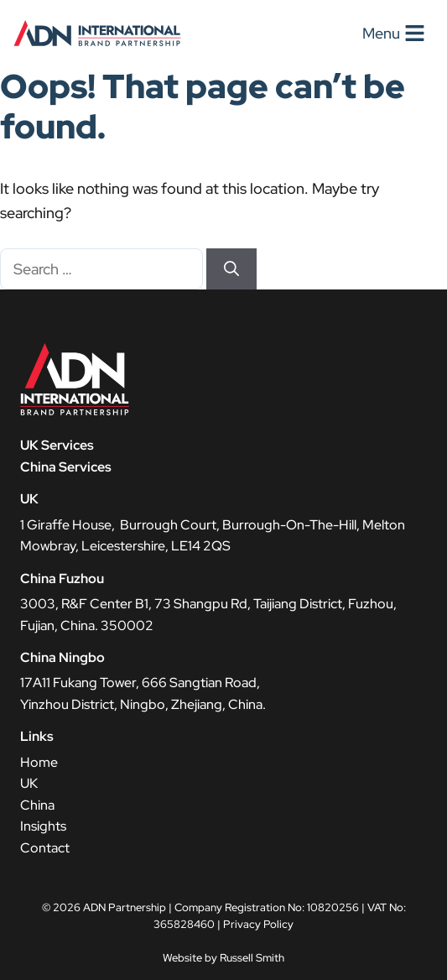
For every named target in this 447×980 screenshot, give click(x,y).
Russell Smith (252, 958)
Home (39, 762)
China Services (66, 467)
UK (29, 783)
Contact (45, 848)
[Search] (231, 269)
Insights (43, 826)
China (37, 805)
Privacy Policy (258, 924)
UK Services (57, 445)
